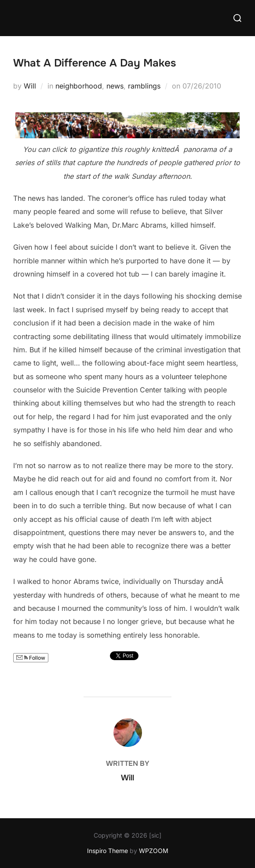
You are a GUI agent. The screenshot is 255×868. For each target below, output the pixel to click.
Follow (31, 658)
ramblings (144, 86)
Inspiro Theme (107, 851)
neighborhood (79, 86)
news (115, 86)
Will (30, 86)
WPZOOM (154, 851)
